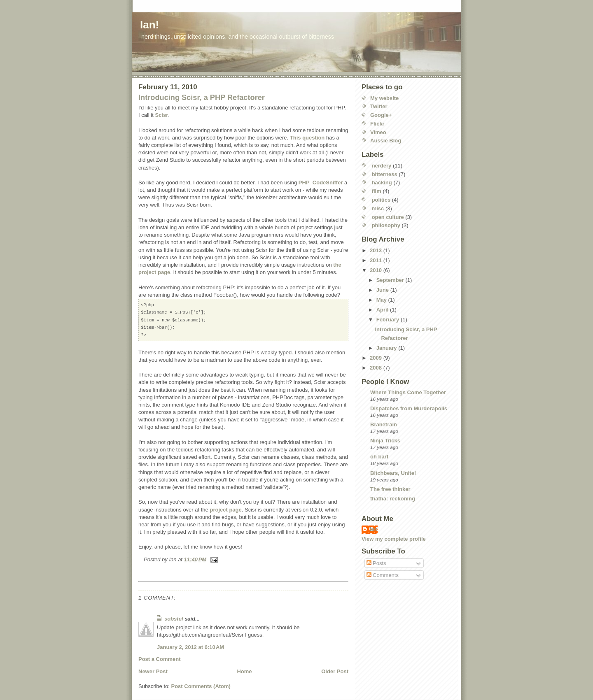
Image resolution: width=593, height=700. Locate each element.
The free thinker (390, 489)
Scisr (161, 115)
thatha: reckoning (393, 499)
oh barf (379, 457)
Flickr (377, 124)
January (387, 348)
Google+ (381, 115)
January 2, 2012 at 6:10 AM (190, 647)
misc (378, 208)
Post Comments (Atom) (201, 686)
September (391, 280)
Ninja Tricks (385, 441)
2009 (377, 358)
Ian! (149, 25)
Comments (383, 575)
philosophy (386, 225)
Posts (376, 563)
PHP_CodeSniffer (321, 183)
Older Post (335, 671)
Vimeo (378, 132)
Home (244, 671)
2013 (377, 250)
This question (307, 138)
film (377, 191)
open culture (388, 217)
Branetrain (384, 424)
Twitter (379, 106)
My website (384, 98)
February (389, 320)
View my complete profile (394, 539)
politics (381, 200)
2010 (377, 270)
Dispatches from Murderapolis (409, 408)
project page (225, 510)
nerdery (382, 166)
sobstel (174, 619)
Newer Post (153, 671)
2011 (377, 260)
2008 (377, 368)
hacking (382, 183)
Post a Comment (160, 659)
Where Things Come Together (408, 392)
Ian (374, 529)
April (383, 310)
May (382, 300)
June (383, 290)
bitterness (385, 174)
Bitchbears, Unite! (393, 473)
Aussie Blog (386, 141)
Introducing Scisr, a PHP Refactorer (202, 98)
